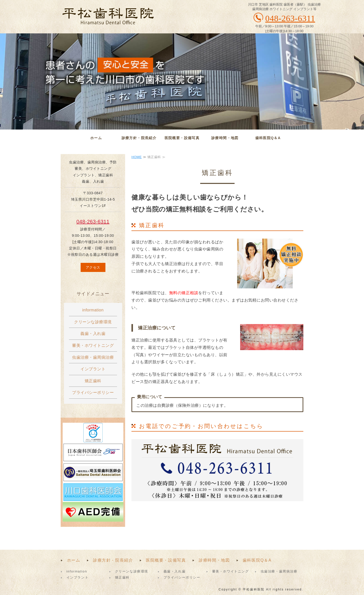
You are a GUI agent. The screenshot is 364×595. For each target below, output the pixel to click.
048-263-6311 (93, 222)
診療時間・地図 (225, 138)
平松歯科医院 (108, 16)
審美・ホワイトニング (93, 345)
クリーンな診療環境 (93, 322)
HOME (137, 157)
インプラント (93, 369)
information (93, 310)
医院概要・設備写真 (182, 138)
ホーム (96, 138)
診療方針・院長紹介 (139, 138)
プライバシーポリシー (93, 392)
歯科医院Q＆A (268, 138)
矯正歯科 (93, 381)
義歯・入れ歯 (93, 334)
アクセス (93, 267)
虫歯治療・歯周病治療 (93, 357)
